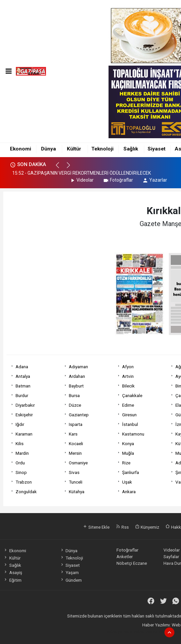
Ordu (20, 463)
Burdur (22, 395)
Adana (22, 367)
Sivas (74, 472)
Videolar (82, 180)
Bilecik (128, 386)
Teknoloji (102, 149)
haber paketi (145, 631)
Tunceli (76, 482)
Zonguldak (26, 492)
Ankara (129, 492)
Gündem (71, 580)
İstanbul (130, 424)
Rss (122, 527)
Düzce (75, 405)
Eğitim (12, 580)
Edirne (128, 405)
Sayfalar (171, 556)
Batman (23, 386)
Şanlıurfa (131, 472)
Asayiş (13, 572)
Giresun (129, 415)
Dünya (48, 149)
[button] (60, 168)
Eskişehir (24, 415)
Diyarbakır (25, 405)
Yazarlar (155, 180)
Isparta (76, 424)
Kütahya (77, 492)
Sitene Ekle (96, 527)
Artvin (128, 376)
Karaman (24, 434)
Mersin (75, 453)
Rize (126, 463)
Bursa (74, 395)
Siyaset (157, 149)
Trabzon (24, 482)
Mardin (22, 453)
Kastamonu (133, 434)
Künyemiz (147, 527)
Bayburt (76, 386)
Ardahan (77, 376)
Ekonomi (21, 149)
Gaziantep (79, 415)
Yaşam (69, 572)
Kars (73, 434)
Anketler (125, 556)
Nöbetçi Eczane (132, 563)
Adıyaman (78, 367)
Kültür (74, 149)
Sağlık (131, 149)
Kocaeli (76, 443)
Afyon (128, 367)
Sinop (21, 472)
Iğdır (20, 424)
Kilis (20, 443)
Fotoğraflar (118, 180)
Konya (128, 443)
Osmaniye (78, 463)
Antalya (23, 376)
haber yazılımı (119, 631)
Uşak (127, 482)
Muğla (128, 453)
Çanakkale (132, 395)
